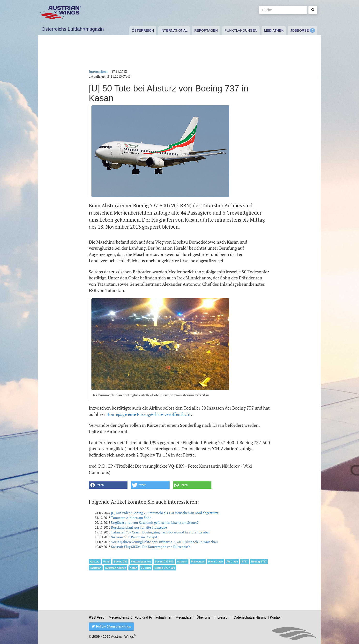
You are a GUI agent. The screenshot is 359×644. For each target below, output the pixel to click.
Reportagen (206, 30)
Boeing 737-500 (164, 562)
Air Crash (232, 562)
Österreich (143, 30)
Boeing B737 (259, 562)
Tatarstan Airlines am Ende (131, 518)
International (174, 30)
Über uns (204, 617)
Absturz (95, 562)
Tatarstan (96, 568)
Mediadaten (184, 617)
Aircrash (182, 562)
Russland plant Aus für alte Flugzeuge (139, 527)
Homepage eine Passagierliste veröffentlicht (149, 414)
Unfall (107, 562)
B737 (244, 562)
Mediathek (274, 30)
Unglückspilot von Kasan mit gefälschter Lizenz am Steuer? (155, 522)
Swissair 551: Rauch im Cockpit (134, 537)
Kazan (133, 568)
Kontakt (276, 617)
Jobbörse (299, 30)
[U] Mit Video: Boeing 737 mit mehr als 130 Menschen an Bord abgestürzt (165, 513)
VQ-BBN (146, 568)
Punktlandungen (241, 30)
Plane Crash (215, 562)
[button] (108, 485)
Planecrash (198, 562)
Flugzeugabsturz (141, 562)
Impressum (222, 617)
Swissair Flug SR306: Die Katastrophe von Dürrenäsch (151, 547)
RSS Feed (97, 617)
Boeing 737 (120, 562)
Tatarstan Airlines (116, 568)
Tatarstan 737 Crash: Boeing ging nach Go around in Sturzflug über (160, 532)
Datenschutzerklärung (250, 617)
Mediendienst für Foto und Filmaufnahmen (140, 617)
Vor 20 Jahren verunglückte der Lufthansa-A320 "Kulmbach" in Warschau (164, 542)
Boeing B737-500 (165, 568)
